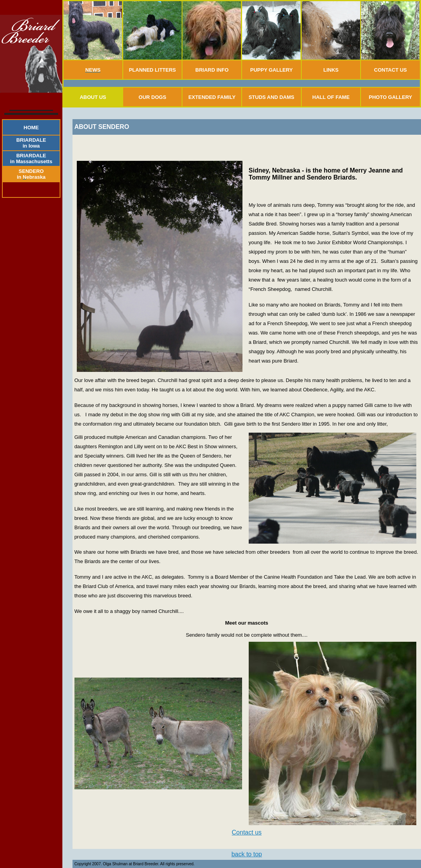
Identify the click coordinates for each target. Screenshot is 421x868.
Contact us (247, 832)
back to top (247, 854)
